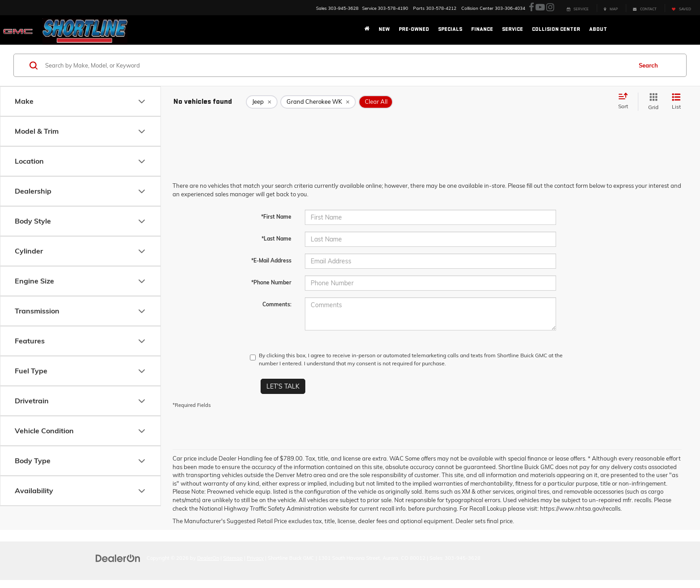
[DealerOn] (118, 558)
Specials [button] (450, 29)
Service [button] (512, 29)
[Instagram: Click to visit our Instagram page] (550, 8)
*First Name (276, 217)
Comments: (277, 304)
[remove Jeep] (262, 102)
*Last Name (276, 239)
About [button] (598, 29)
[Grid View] (652, 102)
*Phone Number (271, 282)
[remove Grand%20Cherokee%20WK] (318, 102)
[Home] (367, 30)
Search (648, 65)
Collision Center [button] (556, 29)
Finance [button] (482, 29)
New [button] (384, 29)
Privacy (255, 558)
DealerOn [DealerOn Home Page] (208, 558)
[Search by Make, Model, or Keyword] (337, 65)
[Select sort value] (626, 102)
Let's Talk (283, 386)
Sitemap (233, 558)
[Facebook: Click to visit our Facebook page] (531, 8)
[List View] (676, 102)
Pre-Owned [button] (414, 29)
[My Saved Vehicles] (681, 8)
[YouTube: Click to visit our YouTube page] (540, 8)
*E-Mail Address (271, 260)
